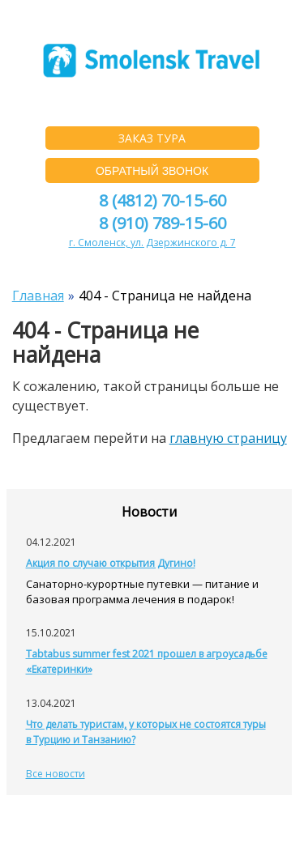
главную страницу (228, 438)
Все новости (56, 774)
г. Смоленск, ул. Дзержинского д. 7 (152, 243)
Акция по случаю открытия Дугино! (111, 563)
